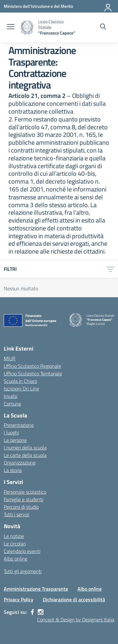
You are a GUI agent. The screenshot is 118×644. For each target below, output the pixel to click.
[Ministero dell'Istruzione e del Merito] (38, 6)
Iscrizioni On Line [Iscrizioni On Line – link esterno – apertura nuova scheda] (21, 389)
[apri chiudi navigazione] (11, 27)
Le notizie (14, 536)
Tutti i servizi (17, 514)
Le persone (15, 440)
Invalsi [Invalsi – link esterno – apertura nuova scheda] (11, 396)
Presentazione (19, 425)
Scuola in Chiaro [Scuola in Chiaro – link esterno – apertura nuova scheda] (20, 381)
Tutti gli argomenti (23, 571)
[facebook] (32, 612)
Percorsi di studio (21, 507)
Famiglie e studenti (23, 499)
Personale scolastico (25, 492)
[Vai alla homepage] (27, 27)
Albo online (16, 559)
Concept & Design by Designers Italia (76, 620)
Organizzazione (20, 463)
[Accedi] (108, 6)
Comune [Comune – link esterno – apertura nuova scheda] (12, 404)
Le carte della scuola (25, 455)
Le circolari (15, 544)
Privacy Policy (19, 599)
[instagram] (41, 612)
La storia (13, 470)
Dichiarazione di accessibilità (74, 599)
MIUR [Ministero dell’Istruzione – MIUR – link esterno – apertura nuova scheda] (10, 358)
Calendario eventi (22, 551)
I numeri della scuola (25, 448)
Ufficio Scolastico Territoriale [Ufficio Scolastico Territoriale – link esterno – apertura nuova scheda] (33, 373)
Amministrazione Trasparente (36, 589)
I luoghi (11, 432)
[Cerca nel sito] (103, 27)
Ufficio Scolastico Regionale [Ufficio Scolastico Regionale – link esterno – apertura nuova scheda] (32, 366)
